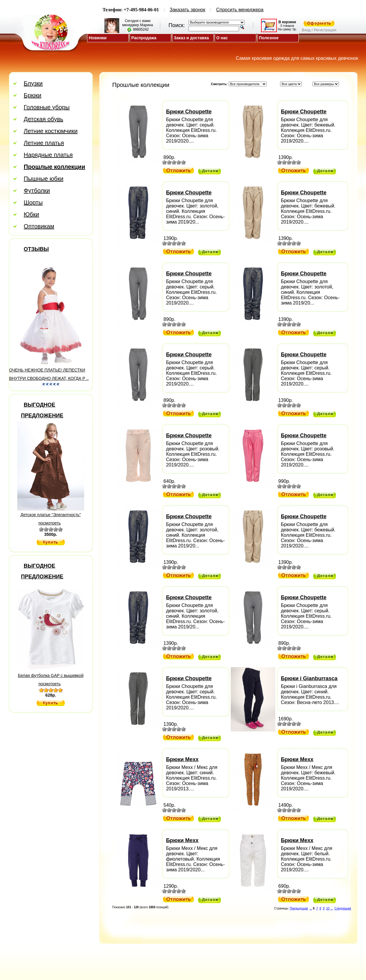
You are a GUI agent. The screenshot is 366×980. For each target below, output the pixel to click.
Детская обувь (44, 117)
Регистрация (193, 954)
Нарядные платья (48, 153)
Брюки (33, 93)
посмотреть (50, 521)
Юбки (32, 213)
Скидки (157, 954)
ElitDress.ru (196, 966)
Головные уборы (47, 105)
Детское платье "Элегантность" (51, 513)
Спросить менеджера (240, 10)
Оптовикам (39, 224)
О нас (222, 38)
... (311, 907)
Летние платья (44, 141)
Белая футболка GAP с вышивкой (51, 674)
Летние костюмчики (51, 129)
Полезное (269, 38)
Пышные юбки (44, 177)
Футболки (37, 189)
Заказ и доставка (191, 38)
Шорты (33, 201)
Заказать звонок (188, 10)
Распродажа (144, 38)
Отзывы (36, 247)
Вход (212, 954)
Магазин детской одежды (196, 960)
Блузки (33, 82)
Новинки (98, 38)
